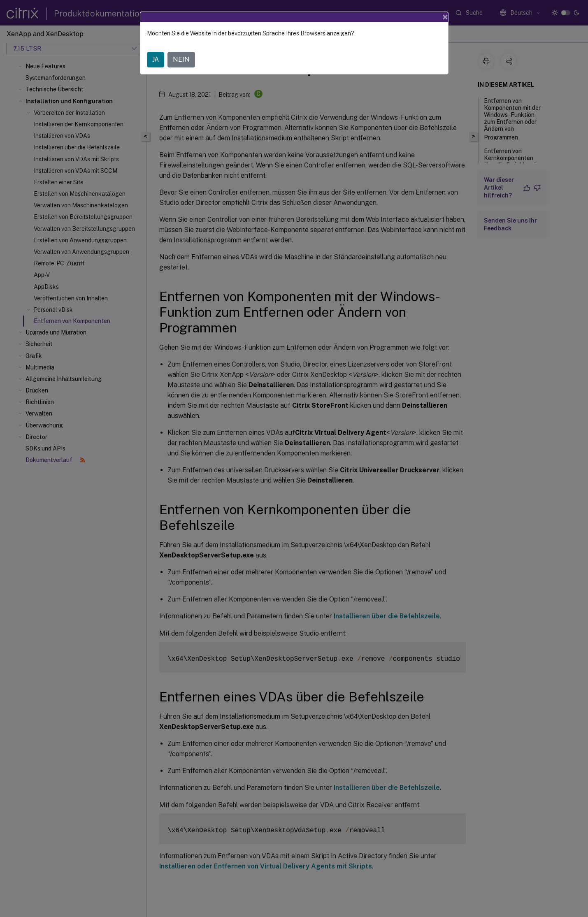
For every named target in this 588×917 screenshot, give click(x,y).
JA (156, 59)
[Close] (445, 17)
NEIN (181, 59)
